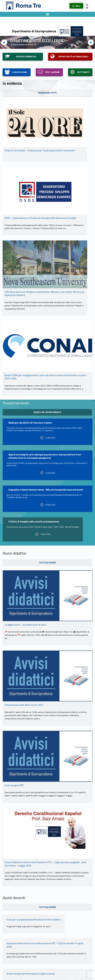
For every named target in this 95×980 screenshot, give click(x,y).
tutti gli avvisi (47, 563)
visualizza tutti (47, 93)
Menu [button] (78, 6)
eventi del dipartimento (47, 412)
